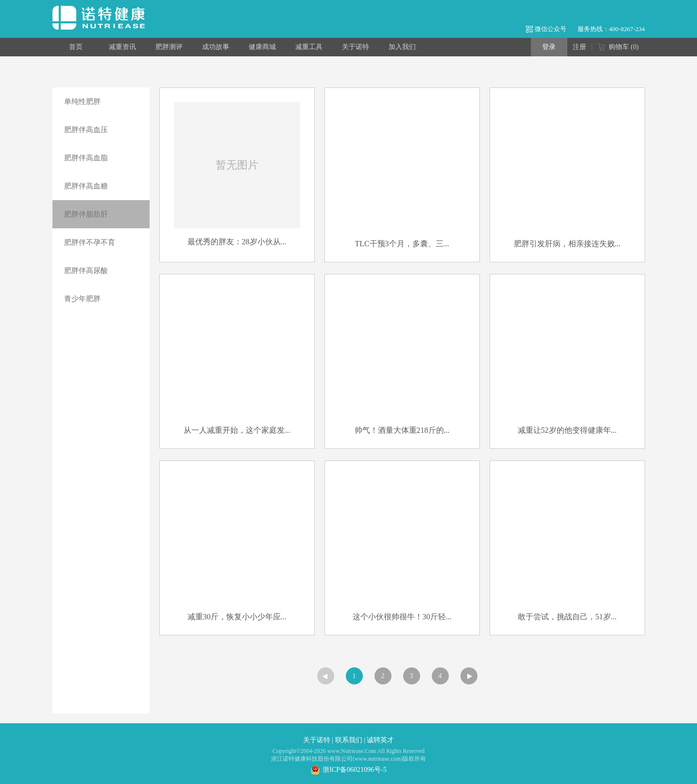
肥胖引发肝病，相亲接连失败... (567, 244)
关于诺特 (356, 47)
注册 (579, 47)
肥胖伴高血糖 (86, 186)
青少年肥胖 (82, 299)
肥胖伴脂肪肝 (86, 214)
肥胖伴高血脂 (86, 158)
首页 (76, 47)
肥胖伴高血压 (86, 130)
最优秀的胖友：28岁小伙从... (237, 242)
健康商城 (262, 47)
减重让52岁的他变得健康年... (567, 430)
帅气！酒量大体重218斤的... (402, 430)
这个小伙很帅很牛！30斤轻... (402, 617)
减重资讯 (122, 47)
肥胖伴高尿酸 (86, 271)
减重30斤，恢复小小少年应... (237, 617)
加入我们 (402, 47)
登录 (549, 47)
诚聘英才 (380, 740)
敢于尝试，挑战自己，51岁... (567, 617)
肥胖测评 (169, 47)
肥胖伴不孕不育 (90, 242)
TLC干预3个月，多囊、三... (402, 244)
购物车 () (618, 48)
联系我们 (349, 740)
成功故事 (216, 47)
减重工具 (309, 47)
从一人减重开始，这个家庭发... (237, 430)
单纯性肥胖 (82, 102)
